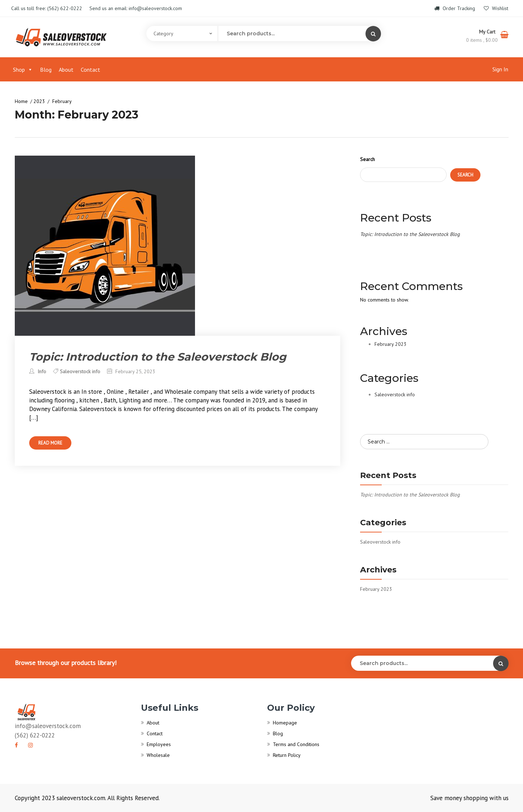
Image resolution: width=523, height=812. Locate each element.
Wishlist (496, 8)
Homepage (285, 723)
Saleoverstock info (80, 371)
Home (21, 101)
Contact (90, 70)
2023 (39, 101)
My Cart (488, 32)
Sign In (500, 69)
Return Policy (287, 755)
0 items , (482, 40)
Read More (50, 443)
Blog (46, 70)
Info (38, 371)
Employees (159, 744)
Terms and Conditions (296, 744)
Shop (23, 70)
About (66, 70)
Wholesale (158, 755)
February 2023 (391, 344)
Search (367, 159)
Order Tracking (455, 8)
